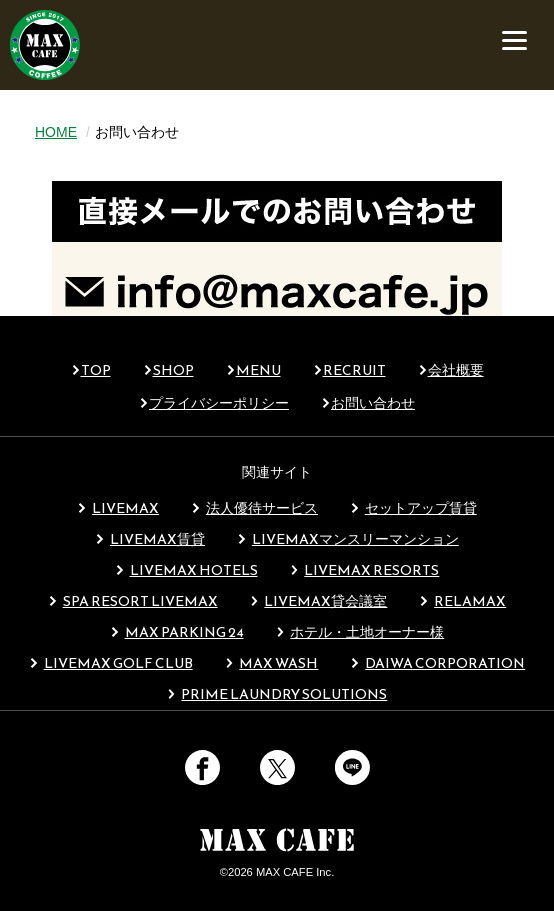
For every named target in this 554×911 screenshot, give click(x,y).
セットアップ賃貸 (413, 508)
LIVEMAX (118, 508)
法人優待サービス (254, 508)
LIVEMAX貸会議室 (319, 601)
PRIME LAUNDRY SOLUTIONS (277, 694)
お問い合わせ (373, 403)
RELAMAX (462, 601)
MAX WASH (272, 663)
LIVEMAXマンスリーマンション (348, 539)
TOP (96, 370)
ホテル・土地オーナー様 (360, 632)
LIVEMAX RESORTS (365, 570)
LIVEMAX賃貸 (150, 539)
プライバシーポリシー (219, 403)
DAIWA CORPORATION (437, 663)
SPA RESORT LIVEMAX (133, 601)
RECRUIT (354, 370)
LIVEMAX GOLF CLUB (111, 663)
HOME (56, 132)
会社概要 (456, 370)
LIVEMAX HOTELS (186, 570)
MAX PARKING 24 (177, 632)
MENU (258, 370)
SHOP (173, 370)
